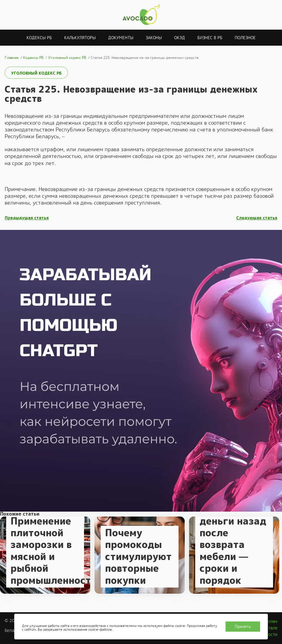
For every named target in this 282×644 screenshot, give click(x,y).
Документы (121, 38)
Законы (154, 38)
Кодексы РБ (39, 38)
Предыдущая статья (27, 218)
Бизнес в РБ (210, 38)
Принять (243, 627)
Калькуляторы (80, 38)
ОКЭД (180, 38)
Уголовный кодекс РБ (36, 73)
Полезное (245, 38)
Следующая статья (257, 218)
